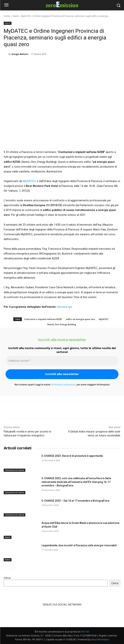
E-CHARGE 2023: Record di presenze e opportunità (72, 456)
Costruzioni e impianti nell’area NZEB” (43, 319)
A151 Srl (85, 632)
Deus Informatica (100, 639)
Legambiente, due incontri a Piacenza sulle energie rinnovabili (79, 545)
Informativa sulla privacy (63, 385)
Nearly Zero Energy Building (62, 324)
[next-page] (12, 567)
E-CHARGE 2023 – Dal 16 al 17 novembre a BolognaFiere (75, 501)
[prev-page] (6, 567)
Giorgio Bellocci (20, 54)
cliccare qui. (65, 307)
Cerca (7, 578)
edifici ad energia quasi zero (81, 319)
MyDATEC (29, 181)
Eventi (16, 16)
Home (7, 16)
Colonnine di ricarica (15, 470)
